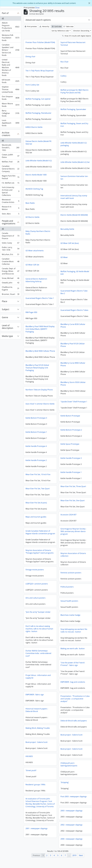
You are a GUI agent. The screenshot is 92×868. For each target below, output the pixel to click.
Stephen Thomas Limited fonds (10, 89)
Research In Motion (10, 208)
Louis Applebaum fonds (10, 123)
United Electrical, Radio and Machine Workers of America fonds (10, 67)
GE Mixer (32, 261)
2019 (74, 855)
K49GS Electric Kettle (34, 132)
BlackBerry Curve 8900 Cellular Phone (40, 368)
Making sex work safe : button (40, 657)
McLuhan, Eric (10, 255)
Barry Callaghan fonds (10, 113)
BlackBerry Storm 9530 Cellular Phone (40, 387)
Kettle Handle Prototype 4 (69, 452)
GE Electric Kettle (65, 219)
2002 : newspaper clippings (39, 833)
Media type (7, 336)
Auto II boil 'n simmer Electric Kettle (72, 410)
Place (4, 301)
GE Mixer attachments (67, 252)
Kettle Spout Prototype (37, 447)
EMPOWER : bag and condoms (40, 690)
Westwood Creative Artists (10, 201)
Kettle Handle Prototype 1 (38, 476)
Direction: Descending (82, 31)
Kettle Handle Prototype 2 (69, 466)
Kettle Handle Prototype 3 (38, 461)
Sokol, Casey (10, 243)
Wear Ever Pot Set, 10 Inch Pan (70, 481)
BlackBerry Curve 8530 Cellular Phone (40, 329)
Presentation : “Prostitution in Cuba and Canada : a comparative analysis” (42, 707)
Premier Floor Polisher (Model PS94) (40, 42)
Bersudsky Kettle (35, 232)
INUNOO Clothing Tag (67, 190)
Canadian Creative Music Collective (10, 261)
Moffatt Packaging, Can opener (38, 104)
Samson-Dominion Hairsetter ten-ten (42, 181)
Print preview (31, 26)
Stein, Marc (10, 214)
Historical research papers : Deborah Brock (69, 716)
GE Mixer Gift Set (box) (37, 247)
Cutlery (63, 76)
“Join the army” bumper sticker (38, 618)
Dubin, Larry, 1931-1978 (10, 249)
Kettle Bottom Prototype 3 (69, 424)
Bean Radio (63, 204)
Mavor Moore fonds (10, 105)
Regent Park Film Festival (10, 177)
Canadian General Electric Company (10, 169)
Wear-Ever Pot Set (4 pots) (69, 509)
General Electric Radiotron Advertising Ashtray (69, 282)
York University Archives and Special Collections (10, 191)
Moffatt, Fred (10, 162)
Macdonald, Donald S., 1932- (10, 148)
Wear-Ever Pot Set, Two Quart (70, 495)
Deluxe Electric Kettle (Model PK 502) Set (71, 144)
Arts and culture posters (36, 604)
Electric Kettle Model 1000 (69, 176)
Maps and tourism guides (68, 523)
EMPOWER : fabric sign (67, 701)
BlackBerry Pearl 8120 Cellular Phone (40, 348)
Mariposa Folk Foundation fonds (10, 38)
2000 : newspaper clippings (39, 847)
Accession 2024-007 (36, 518)
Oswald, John (10, 283)
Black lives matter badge (70, 623)
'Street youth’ (63, 777)
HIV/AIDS (62, 762)
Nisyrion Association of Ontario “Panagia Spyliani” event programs (40, 558)
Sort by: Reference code (60, 31)
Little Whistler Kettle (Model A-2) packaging (41, 147)
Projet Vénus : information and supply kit (71, 683)
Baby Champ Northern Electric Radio (70, 234)
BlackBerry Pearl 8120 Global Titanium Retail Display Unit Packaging (70, 374)
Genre (5, 317)
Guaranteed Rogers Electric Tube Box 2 (41, 295)
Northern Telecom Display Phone (72, 396)
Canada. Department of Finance (10, 236)
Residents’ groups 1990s (68, 791)
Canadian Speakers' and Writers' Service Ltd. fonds (10, 50)
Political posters (67, 595)
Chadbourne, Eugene (10, 288)
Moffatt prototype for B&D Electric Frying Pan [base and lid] (75, 91)
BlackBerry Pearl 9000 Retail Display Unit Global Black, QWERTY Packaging (73, 330)
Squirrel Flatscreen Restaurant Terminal (73, 44)
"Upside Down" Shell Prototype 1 (41, 405)
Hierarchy (44, 26)
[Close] (89, 3)
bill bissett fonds (10, 81)
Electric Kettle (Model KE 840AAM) (42, 218)
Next (81, 855)
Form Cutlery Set (32, 90)
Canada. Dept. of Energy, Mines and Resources (10, 271)
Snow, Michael (10, 279)
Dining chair (30, 61)
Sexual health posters (69, 609)
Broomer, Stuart (10, 295)
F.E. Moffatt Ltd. (10, 183)
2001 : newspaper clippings (69, 835)
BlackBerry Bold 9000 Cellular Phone (73, 352)
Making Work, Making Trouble (70, 734)
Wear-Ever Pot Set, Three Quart (41, 490)
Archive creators (6, 134)
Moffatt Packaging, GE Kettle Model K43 (42, 276)
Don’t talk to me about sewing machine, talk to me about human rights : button (39, 635)
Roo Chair (65, 62)
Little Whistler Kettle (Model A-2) (71, 162)
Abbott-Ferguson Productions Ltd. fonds (10, 27)
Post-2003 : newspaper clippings (41, 805)
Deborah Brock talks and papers (41, 729)
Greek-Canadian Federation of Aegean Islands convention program (73, 538)
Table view (68, 26)
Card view (57, 26)
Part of (5, 13)
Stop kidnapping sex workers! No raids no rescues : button (74, 639)
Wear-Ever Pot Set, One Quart (40, 504)
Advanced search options (38, 20)
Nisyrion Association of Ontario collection (73, 563)
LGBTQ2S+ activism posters (37, 590)
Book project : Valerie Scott (39, 743)
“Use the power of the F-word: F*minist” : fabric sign (40, 672)
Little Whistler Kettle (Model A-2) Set (42, 165)
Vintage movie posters (35, 576)
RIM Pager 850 (64, 314)
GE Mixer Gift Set (65, 266)
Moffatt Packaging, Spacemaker (73, 109)
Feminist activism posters (71, 581)
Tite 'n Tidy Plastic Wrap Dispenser (40, 75)
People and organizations (9, 222)
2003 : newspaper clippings (39, 819)
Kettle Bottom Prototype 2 (39, 433)
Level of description (7, 327)
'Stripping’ (32, 791)
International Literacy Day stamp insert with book (41, 200)
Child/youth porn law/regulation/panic (36, 773)
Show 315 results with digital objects (77, 36)
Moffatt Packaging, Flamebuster (38, 118)
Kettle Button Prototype (38, 419)
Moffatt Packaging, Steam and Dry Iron (74, 125)
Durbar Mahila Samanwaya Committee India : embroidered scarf (71, 659)
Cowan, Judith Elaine (10, 156)
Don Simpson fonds (10, 98)
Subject (6, 309)
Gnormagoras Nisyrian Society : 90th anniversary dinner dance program (41, 535)
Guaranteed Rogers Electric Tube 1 (72, 300)
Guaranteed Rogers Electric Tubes (42, 313)
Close (37, 8)
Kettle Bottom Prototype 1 (69, 438)
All (3, 18)
